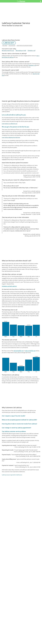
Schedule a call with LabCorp (9, 286)
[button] (41, 1)
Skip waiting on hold (21, 51)
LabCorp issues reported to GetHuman (12, 475)
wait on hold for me (30, 351)
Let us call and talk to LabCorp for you (14, 115)
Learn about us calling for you (10, 124)
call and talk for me (19, 351)
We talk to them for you (8, 51)
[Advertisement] (21, 69)
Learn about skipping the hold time (11, 137)
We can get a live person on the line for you (15, 127)
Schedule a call (31, 51)
